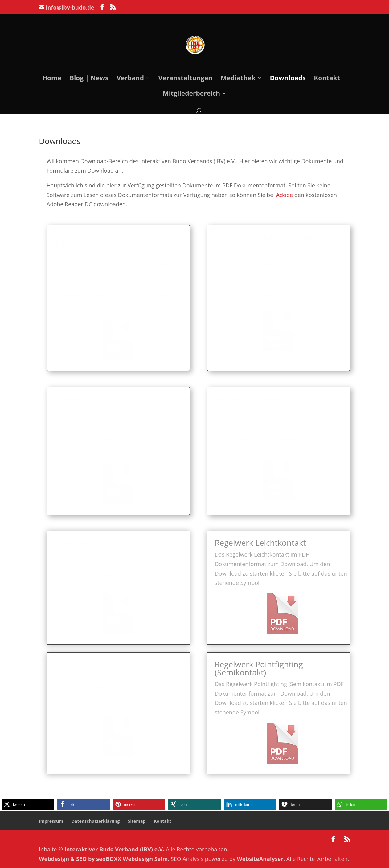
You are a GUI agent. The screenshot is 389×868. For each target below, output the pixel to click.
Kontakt (327, 79)
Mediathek (238, 79)
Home (52, 79)
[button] (28, 804)
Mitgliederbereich (191, 94)
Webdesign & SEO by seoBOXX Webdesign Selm (103, 859)
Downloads (288, 79)
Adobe (276, 194)
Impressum (51, 821)
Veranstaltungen (186, 79)
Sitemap (137, 821)
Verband (130, 79)
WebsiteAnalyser (260, 859)
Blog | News (89, 79)
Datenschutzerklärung (96, 821)
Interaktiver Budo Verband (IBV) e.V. (115, 849)
